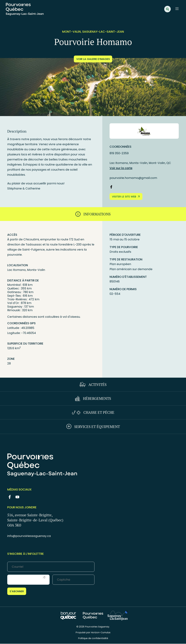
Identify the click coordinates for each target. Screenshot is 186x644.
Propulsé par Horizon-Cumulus (93, 633)
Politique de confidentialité (93, 639)
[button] (167, 9)
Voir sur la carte (121, 168)
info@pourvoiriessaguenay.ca (29, 536)
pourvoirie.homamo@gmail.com (133, 178)
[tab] (93, 214)
